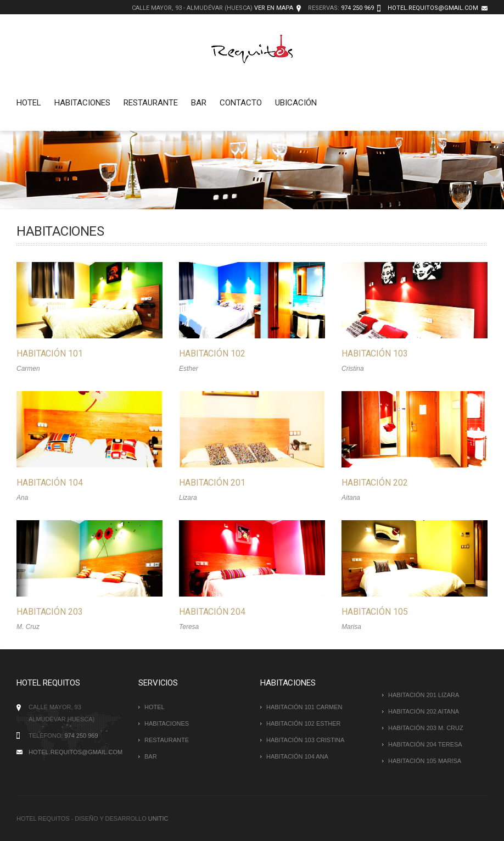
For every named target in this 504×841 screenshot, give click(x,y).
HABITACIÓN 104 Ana (297, 756)
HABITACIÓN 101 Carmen (304, 707)
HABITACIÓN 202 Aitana (424, 711)
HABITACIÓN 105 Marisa (425, 761)
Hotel (29, 103)
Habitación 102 (209, 353)
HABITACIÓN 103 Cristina (305, 740)
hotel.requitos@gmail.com (433, 8)
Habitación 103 (369, 353)
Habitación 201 (209, 480)
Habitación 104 (50, 480)
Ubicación (296, 103)
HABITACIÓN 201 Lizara (424, 695)
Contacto (241, 103)
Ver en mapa (274, 8)
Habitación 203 (50, 607)
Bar (199, 103)
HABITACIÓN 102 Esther (304, 723)
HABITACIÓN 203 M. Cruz (426, 728)
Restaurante (151, 103)
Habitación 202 (369, 480)
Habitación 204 (209, 607)
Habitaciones (82, 103)
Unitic (158, 818)
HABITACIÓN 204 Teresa (425, 744)
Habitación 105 (369, 607)
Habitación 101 (50, 353)
